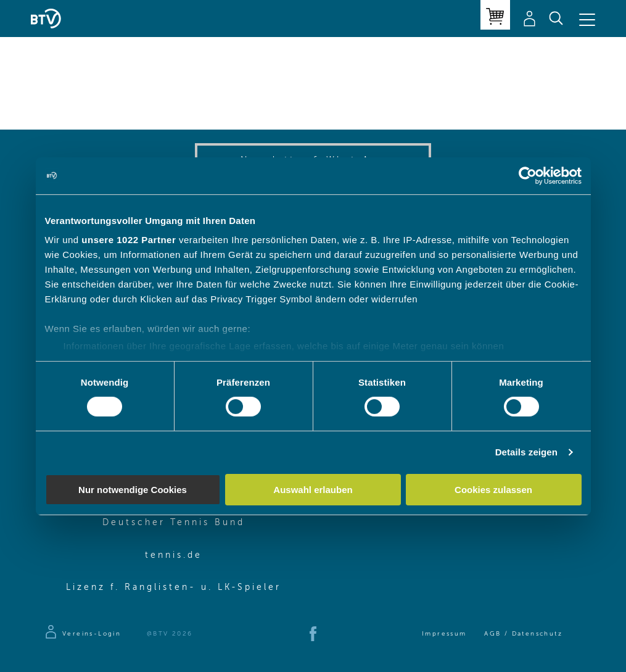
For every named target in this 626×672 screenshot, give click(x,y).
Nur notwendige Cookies (133, 490)
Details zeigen (526, 452)
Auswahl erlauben (313, 490)
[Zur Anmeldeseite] (82, 634)
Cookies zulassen (493, 490)
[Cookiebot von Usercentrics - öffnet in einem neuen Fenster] (528, 175)
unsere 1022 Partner (129, 240)
